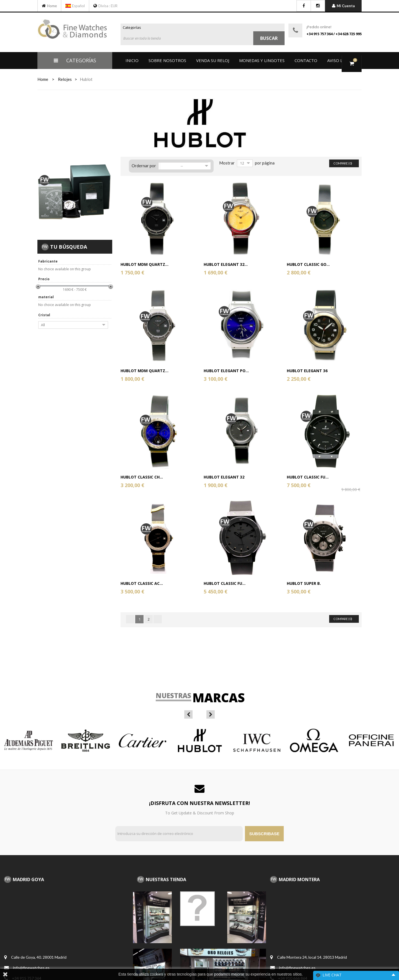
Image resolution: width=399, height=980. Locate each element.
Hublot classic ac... (142, 583)
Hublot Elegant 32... (226, 264)
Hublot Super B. (304, 583)
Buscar (269, 38)
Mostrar (227, 163)
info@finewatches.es (31, 968)
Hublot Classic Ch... (142, 477)
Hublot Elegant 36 (307, 371)
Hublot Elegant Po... (226, 371)
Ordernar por (144, 165)
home (43, 79)
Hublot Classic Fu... (308, 477)
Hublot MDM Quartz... (144, 264)
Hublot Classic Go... (308, 264)
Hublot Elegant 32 (224, 477)
